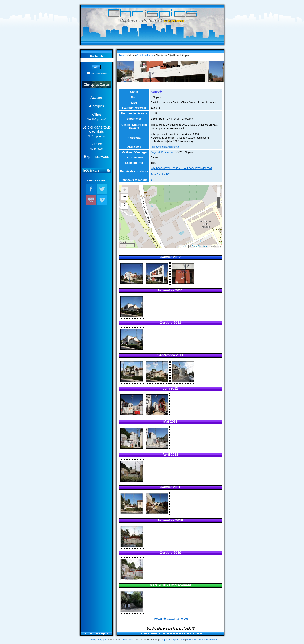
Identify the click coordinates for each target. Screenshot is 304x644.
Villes (97, 115)
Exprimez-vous (96, 157)
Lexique (163, 640)
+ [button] (124, 190)
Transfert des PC (160, 175)
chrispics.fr (127, 640)
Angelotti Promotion (162, 152)
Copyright (102, 640)
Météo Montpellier (208, 640)
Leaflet (184, 246)
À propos (96, 106)
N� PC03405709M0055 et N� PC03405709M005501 (182, 168)
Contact (91, 640)
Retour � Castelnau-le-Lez (171, 619)
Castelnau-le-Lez (145, 55)
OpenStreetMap (200, 246)
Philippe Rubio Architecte (165, 147)
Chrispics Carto (177, 640)
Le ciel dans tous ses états (96, 129)
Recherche (192, 640)
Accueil (96, 97)
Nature (96, 144)
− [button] (124, 197)
